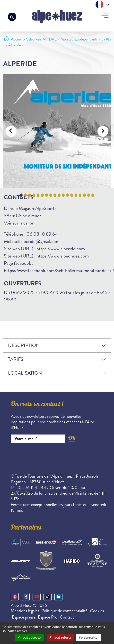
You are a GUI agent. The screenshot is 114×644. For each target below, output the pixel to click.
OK (72, 438)
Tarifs (16, 359)
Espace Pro (48, 617)
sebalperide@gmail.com (37, 241)
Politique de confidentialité (65, 611)
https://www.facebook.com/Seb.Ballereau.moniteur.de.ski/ (59, 270)
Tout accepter (29, 637)
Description (24, 345)
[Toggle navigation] (105, 16)
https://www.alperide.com (61, 249)
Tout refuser (60, 637)
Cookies (97, 611)
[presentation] (48, 456)
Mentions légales (25, 611)
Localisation (25, 373)
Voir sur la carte (18, 223)
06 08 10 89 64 (42, 234)
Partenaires (26, 528)
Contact (67, 617)
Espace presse (24, 617)
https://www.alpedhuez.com (63, 256)
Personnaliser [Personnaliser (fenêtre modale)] (89, 637)
